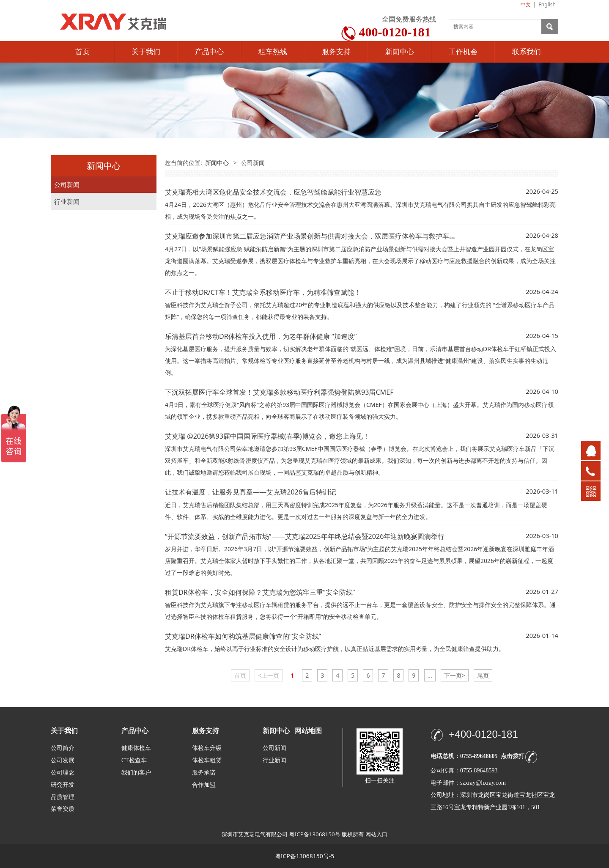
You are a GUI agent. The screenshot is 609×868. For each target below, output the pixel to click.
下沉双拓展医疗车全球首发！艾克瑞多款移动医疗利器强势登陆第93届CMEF (279, 392)
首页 (82, 52)
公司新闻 (67, 185)
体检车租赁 (207, 760)
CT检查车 (134, 760)
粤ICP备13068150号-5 (305, 856)
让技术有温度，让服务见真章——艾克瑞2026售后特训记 (251, 492)
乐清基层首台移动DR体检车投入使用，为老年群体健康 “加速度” (261, 336)
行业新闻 (67, 202)
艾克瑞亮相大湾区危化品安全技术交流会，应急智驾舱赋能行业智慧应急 (273, 192)
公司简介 (63, 748)
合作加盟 (204, 785)
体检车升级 (207, 748)
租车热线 (273, 52)
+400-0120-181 (483, 734)
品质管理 (63, 797)
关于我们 (146, 52)
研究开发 (63, 785)
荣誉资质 (63, 809)
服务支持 (336, 52)
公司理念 (63, 773)
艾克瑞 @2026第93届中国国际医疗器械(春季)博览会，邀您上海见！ (267, 436)
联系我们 (527, 52)
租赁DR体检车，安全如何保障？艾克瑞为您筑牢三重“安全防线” (260, 592)
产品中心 (209, 52)
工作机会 (463, 52)
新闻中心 (400, 52)
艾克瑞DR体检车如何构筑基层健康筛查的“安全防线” (243, 636)
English (547, 4)
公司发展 (63, 760)
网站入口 (376, 834)
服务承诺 (204, 773)
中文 (526, 4)
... (430, 675)
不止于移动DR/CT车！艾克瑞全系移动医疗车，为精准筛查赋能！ (263, 292)
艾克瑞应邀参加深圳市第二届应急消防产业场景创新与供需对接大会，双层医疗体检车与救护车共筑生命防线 (327, 236)
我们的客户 (136, 773)
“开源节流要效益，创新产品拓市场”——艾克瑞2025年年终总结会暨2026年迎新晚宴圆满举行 (305, 536)
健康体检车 (136, 748)
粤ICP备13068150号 (315, 834)
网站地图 (308, 731)
